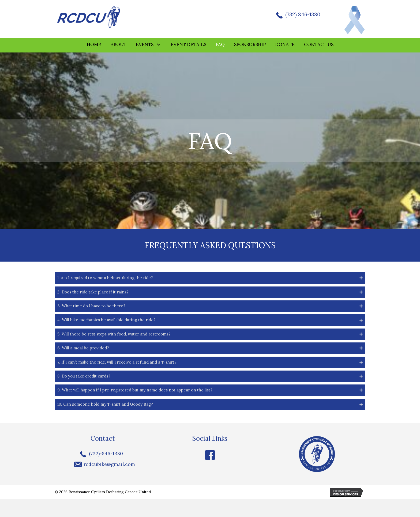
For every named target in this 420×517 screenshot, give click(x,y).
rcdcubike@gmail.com (109, 482)
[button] (159, 45)
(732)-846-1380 (106, 471)
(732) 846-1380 (301, 15)
